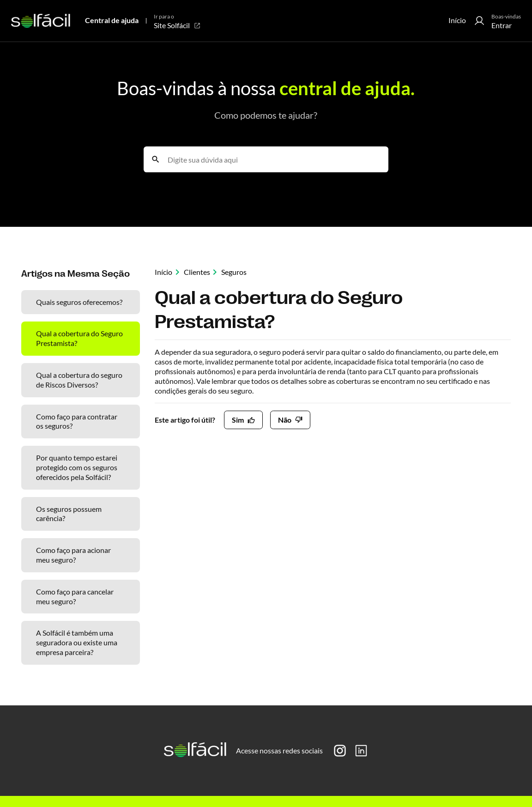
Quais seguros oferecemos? (79, 302)
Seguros (234, 272)
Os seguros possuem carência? (69, 514)
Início (457, 20)
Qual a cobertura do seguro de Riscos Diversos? (79, 380)
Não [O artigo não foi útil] (285, 420)
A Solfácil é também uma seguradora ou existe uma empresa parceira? (77, 642)
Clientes (197, 272)
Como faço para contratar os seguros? (77, 421)
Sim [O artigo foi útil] (238, 420)
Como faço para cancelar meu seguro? (75, 596)
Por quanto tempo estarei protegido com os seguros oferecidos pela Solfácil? (77, 467)
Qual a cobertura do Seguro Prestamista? (79, 338)
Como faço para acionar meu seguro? (73, 555)
